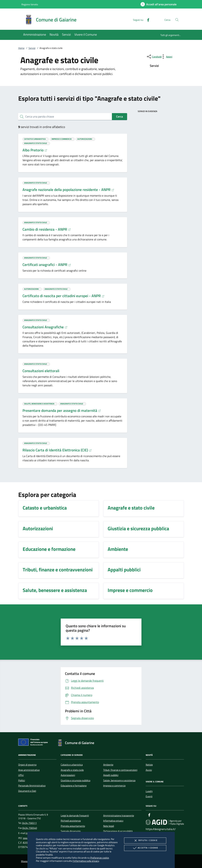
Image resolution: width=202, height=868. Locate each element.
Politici (22, 780)
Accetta (145, 848)
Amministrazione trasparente (119, 816)
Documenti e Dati (27, 791)
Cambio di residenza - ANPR (47, 229)
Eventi (149, 796)
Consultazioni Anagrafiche (45, 327)
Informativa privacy (113, 821)
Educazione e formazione (74, 786)
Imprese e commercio (114, 786)
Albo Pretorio (35, 150)
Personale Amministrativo (32, 786)
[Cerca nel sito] (177, 20)
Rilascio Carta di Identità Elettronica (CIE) (57, 450)
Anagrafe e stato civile (72, 770)
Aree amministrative (29, 770)
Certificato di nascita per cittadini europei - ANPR (63, 296)
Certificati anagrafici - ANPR (47, 265)
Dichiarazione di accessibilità (118, 831)
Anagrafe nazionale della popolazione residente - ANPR (68, 190)
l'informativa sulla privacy (86, 861)
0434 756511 (29, 823)
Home (21, 48)
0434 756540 (30, 828)
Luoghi (149, 791)
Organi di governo (27, 765)
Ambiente (108, 765)
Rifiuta (145, 841)
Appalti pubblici (111, 775)
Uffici (21, 775)
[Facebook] (147, 20)
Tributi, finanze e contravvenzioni (120, 770)
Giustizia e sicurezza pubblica (76, 780)
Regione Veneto (30, 4)
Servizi (32, 48)
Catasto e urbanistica (72, 765)
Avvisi (149, 770)
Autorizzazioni (68, 775)
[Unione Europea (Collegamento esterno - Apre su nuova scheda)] (34, 743)
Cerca (120, 116)
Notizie (149, 765)
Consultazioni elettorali (41, 371)
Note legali (109, 826)
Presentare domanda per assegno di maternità (62, 410)
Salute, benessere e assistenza (119, 780)
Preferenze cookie (100, 858)
